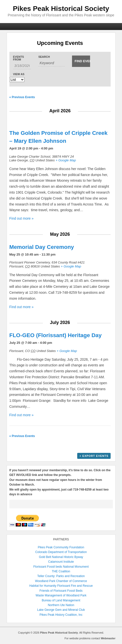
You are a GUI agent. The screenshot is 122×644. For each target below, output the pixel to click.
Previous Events (22, 97)
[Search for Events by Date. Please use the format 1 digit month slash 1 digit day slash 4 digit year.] (22, 66)
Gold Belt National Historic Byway (61, 557)
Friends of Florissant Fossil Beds (61, 591)
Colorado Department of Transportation (61, 552)
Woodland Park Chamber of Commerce (61, 581)
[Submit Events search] (81, 61)
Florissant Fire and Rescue (75, 586)
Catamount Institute (61, 562)
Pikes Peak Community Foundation (61, 547)
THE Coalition (61, 571)
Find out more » (22, 218)
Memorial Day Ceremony (42, 247)
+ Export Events (94, 456)
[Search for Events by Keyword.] (52, 63)
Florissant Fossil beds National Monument (61, 567)
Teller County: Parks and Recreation (61, 576)
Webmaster (108, 638)
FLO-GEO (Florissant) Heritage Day (56, 335)
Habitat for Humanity (43, 586)
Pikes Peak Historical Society (61, 9)
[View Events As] (17, 80)
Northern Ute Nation (61, 605)
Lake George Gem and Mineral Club (61, 610)
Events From (19, 58)
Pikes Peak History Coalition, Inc (61, 615)
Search (44, 57)
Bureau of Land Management (61, 600)
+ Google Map (66, 160)
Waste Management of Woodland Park (61, 595)
